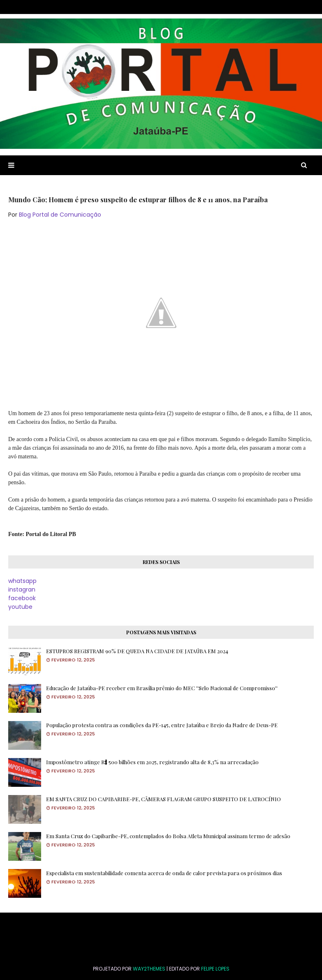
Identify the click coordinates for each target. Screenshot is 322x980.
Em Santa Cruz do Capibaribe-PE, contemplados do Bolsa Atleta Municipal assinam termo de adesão (168, 836)
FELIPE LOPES (215, 969)
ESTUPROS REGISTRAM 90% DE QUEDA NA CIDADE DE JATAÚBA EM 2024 (137, 651)
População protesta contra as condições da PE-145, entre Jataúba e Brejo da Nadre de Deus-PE (162, 725)
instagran (22, 589)
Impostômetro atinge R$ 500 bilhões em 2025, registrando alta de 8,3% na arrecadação (152, 762)
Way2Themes (149, 969)
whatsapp (22, 581)
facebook (22, 598)
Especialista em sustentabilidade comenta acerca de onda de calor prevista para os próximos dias (164, 873)
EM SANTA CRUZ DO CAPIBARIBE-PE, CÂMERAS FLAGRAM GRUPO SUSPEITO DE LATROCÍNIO (163, 799)
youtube (20, 607)
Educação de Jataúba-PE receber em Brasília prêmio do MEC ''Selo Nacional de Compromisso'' (162, 688)
